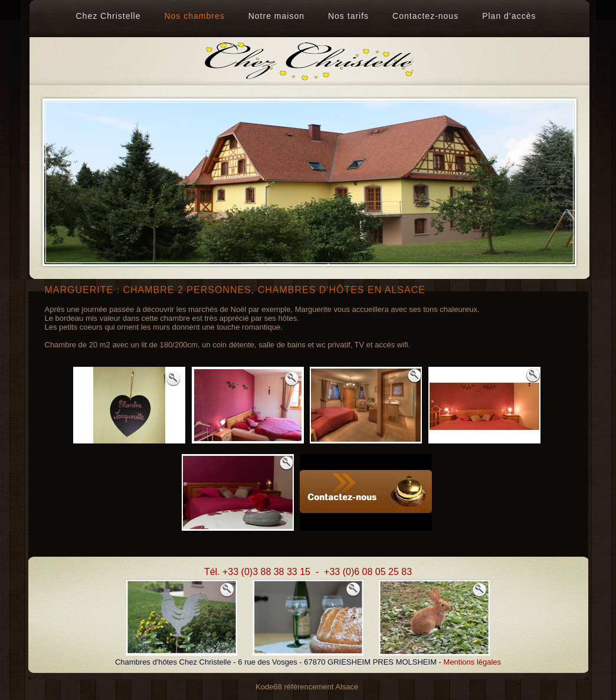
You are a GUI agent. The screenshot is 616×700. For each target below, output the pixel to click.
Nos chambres (194, 16)
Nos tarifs (348, 16)
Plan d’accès (509, 16)
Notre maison (276, 16)
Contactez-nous (425, 16)
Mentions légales (473, 662)
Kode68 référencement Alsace (307, 687)
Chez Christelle (109, 16)
